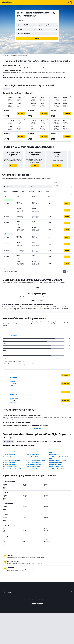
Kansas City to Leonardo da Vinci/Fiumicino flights (59, 457)
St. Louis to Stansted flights (32, 451)
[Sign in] (68, 3)
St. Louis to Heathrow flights (10, 449)
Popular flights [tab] (58, 441)
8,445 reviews (13, 335)
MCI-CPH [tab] (37, 287)
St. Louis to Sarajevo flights (55, 462)
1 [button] (64, 272)
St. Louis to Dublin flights (9, 455)
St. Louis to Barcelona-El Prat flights (57, 460)
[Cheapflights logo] (7, 2)
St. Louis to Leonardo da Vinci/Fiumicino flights (58, 452)
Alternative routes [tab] (9, 441)
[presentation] (36, 16)
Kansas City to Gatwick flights (10, 457)
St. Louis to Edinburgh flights (56, 467)
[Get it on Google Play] (34, 604)
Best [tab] (13, 89)
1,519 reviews (13, 377)
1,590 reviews (13, 386)
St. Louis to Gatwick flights (10, 451)
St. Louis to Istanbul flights (55, 465)
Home (3, 55)
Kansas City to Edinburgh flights (34, 462)
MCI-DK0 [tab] (34, 300)
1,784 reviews (13, 394)
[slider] (72, 187)
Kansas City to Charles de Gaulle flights (35, 460)
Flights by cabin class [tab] (33, 441)
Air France (12, 381)
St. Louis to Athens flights (55, 455)
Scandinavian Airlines (15, 390)
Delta (11, 331)
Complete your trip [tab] (21, 441)
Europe (8, 55)
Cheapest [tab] (6, 89)
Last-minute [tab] (20, 89)
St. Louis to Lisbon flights (9, 462)
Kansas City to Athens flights (10, 467)
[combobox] (20, 20)
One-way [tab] (28, 89)
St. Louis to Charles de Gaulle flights (12, 460)
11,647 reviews (14, 403)
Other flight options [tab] (46, 441)
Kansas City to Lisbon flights (33, 469)
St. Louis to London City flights (33, 457)
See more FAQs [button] (37, 428)
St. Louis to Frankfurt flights (55, 449)
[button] (26, 29)
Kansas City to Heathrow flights (33, 449)
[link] (13, 166)
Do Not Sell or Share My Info (32, 600)
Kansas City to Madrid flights (33, 467)
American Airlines (14, 398)
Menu (71, 2)
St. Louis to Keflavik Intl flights (33, 465)
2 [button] (67, 272)
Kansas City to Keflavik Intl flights (57, 469)
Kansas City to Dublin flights (33, 455)
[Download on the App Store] (40, 604)
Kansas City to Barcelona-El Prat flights (12, 469)
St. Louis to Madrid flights (9, 465)
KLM (11, 373)
